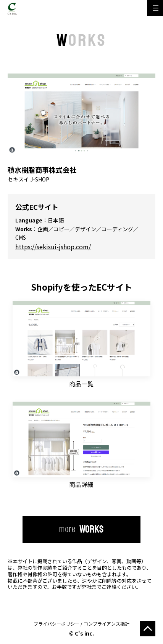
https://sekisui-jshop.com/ (53, 247)
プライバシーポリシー (56, 624)
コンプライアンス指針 (107, 624)
